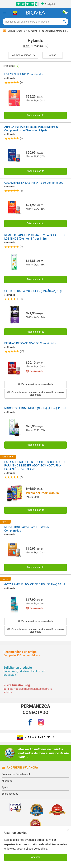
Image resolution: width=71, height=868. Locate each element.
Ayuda (5, 787)
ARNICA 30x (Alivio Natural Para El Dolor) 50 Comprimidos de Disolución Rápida (31, 129)
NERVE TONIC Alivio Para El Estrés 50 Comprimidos (27, 529)
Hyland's (11, 78)
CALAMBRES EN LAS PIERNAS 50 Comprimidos (34, 183)
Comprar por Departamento (16, 774)
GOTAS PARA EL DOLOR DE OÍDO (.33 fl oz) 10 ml (35, 584)
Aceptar (36, 857)
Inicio (26, 46)
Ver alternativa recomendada (36, 384)
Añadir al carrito (36, 115)
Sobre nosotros (10, 794)
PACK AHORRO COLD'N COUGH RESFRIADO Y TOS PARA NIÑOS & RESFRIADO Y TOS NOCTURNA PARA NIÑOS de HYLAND (35, 466)
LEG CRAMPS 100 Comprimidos (24, 74)
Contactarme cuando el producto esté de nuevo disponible (36, 394)
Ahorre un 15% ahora (20, 768)
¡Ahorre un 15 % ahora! (20, 31)
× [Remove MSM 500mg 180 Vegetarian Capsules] (68, 830)
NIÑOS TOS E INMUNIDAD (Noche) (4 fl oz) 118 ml (35, 408)
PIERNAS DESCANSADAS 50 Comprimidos (30, 343)
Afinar (53, 55)
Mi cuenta (7, 781)
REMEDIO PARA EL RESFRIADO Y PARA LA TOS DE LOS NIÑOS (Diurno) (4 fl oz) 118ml (35, 237)
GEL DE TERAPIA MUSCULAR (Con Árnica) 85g (33, 291)
